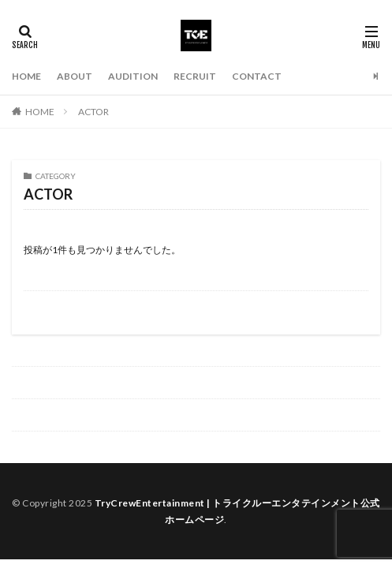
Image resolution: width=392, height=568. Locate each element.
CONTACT (257, 76)
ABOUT (75, 76)
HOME (26, 76)
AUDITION (133, 76)
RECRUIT (195, 76)
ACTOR (93, 112)
